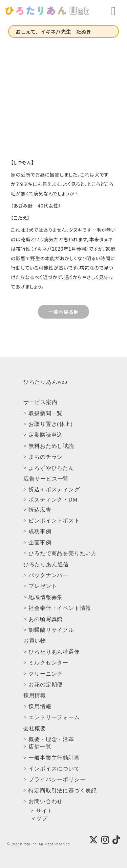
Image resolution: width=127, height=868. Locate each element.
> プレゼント (40, 586)
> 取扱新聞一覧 (43, 413)
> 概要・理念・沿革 (49, 739)
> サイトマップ (42, 815)
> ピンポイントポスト (52, 521)
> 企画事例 (37, 542)
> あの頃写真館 (43, 619)
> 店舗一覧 (37, 747)
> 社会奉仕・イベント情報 (57, 608)
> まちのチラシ (43, 457)
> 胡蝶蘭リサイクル (49, 630)
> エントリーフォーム (52, 717)
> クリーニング (43, 674)
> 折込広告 (37, 510)
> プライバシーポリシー (55, 779)
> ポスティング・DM (51, 500)
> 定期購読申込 (43, 435)
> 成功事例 (37, 531)
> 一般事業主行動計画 (52, 758)
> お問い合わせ (43, 801)
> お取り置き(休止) (48, 424)
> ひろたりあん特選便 (52, 652)
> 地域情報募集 (43, 597)
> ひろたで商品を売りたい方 (60, 553)
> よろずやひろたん (49, 468)
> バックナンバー (46, 575)
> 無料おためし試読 (49, 446)
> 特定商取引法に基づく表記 (60, 791)
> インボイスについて (52, 769)
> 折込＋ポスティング (52, 490)
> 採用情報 (37, 707)
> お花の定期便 (43, 685)
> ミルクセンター (46, 663)
